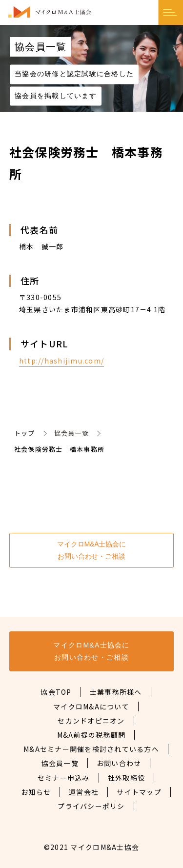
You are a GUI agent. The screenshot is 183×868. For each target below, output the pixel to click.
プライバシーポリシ (91, 806)
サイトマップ (139, 792)
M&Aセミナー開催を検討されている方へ (91, 749)
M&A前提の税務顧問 (91, 735)
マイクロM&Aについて (91, 707)
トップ (25, 433)
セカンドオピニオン (91, 721)
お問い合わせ (119, 763)
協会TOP (56, 692)
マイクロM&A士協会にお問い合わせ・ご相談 (91, 550)
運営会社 (84, 792)
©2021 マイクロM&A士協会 (91, 847)
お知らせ (36, 792)
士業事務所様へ (116, 692)
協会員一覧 (71, 433)
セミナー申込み (64, 778)
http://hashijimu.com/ (61, 361)
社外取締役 (126, 778)
